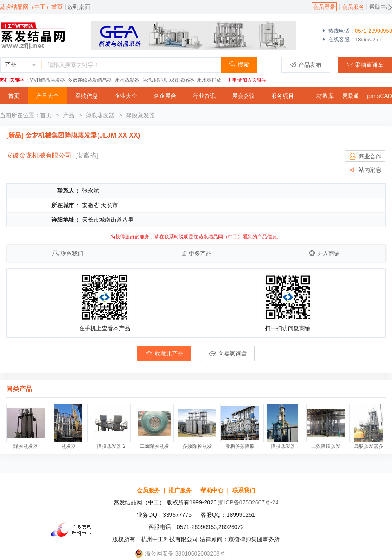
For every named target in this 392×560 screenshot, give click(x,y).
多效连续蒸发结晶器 (90, 80)
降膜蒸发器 (140, 115)
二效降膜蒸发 (154, 446)
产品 (69, 115)
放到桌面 (79, 7)
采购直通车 (365, 65)
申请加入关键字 (247, 80)
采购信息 (87, 96)
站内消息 (365, 170)
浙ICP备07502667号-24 (248, 502)
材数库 (325, 96)
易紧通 (350, 96)
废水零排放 (209, 80)
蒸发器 (69, 446)
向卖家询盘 (228, 353)
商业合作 (365, 156)
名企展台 (165, 96)
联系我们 (72, 253)
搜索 (239, 64)
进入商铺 (328, 253)
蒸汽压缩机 (154, 80)
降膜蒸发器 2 (111, 446)
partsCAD (380, 96)
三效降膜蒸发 (326, 446)
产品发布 (306, 65)
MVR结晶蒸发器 (47, 80)
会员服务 (353, 7)
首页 (14, 96)
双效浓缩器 (182, 80)
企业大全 (126, 96)
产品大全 (47, 96)
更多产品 (200, 253)
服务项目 (283, 96)
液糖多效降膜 (240, 446)
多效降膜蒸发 (197, 446)
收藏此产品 (164, 353)
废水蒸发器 (127, 80)
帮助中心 (381, 7)
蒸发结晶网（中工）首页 (31, 7)
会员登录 (324, 7)
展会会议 (243, 96)
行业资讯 (204, 96)
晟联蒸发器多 (369, 446)
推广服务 (180, 490)
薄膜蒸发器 (100, 115)
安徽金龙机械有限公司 (39, 155)
